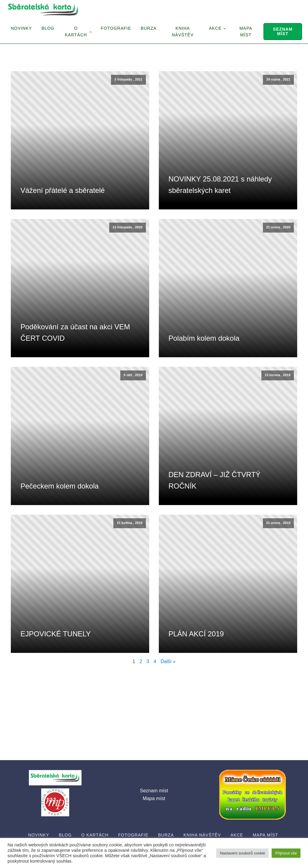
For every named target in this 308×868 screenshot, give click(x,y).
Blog (48, 28)
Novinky (21, 28)
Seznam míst (283, 31)
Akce (215, 28)
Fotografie (116, 28)
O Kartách (76, 32)
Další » (168, 661)
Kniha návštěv (183, 32)
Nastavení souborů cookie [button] (242, 853)
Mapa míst (246, 32)
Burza (149, 28)
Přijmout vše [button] (286, 853)
